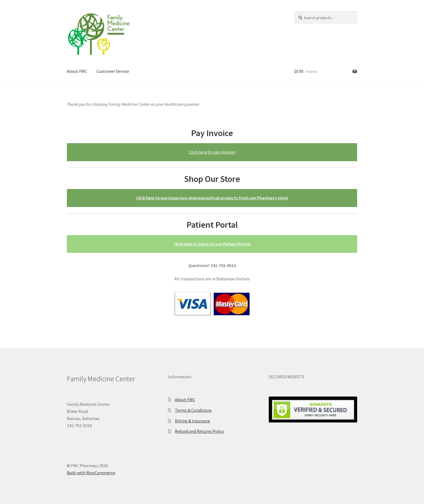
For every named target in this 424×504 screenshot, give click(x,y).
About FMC (77, 71)
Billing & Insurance (192, 421)
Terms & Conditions (193, 410)
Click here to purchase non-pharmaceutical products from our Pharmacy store (212, 198)
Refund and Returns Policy (199, 431)
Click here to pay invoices (212, 152)
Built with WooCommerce (91, 473)
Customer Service (113, 71)
